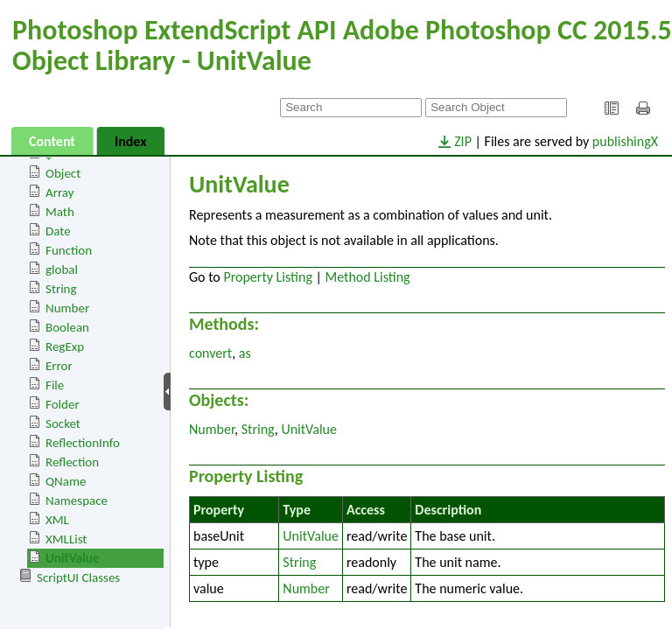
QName (66, 481)
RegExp (65, 346)
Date (58, 231)
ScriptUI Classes (78, 577)
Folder (63, 404)
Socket (63, 423)
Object (63, 173)
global (62, 269)
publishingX (625, 141)
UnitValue (72, 558)
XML (57, 520)
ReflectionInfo (83, 443)
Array (60, 192)
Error (59, 366)
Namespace (77, 500)
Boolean (67, 327)
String (61, 289)
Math (60, 212)
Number (67, 308)
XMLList (66, 539)
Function (69, 250)
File (55, 385)
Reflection (72, 462)
